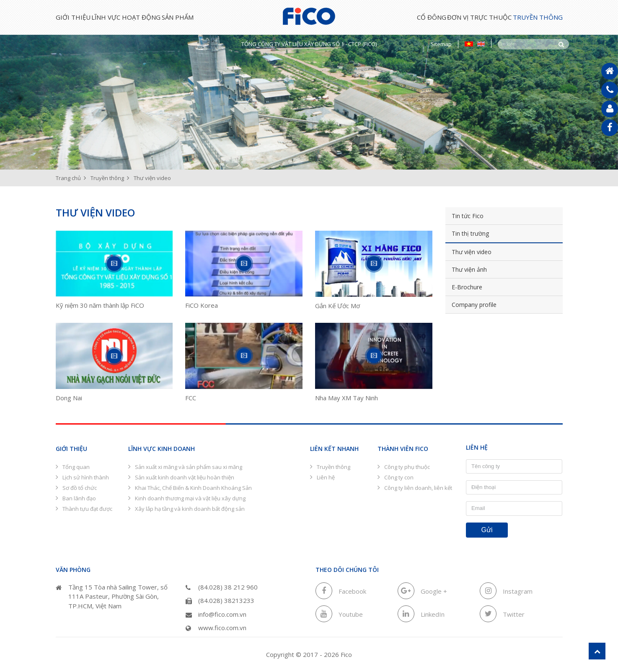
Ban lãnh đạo (79, 498)
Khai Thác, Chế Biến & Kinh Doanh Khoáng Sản (193, 488)
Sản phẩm (217, 17)
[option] (309, 102)
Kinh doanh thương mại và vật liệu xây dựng (190, 498)
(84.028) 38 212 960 (222, 587)
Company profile (484, 305)
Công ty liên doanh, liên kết (418, 488)
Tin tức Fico (477, 216)
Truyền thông (538, 17)
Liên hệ (326, 477)
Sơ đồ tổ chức (80, 488)
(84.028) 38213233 (220, 600)
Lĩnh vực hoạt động (146, 17)
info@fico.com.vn (216, 614)
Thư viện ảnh (479, 269)
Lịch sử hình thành (86, 477)
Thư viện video (481, 252)
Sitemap (441, 44)
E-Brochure (477, 287)
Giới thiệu (73, 17)
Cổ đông (392, 17)
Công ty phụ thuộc (407, 467)
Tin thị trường (480, 233)
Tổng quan (76, 467)
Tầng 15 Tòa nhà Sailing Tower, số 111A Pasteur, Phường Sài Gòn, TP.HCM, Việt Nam (112, 596)
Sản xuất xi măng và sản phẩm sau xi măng (189, 467)
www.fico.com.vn (216, 628)
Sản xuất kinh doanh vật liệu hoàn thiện (185, 477)
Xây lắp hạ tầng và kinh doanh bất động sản (190, 509)
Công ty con (399, 477)
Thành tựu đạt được (87, 509)
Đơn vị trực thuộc (460, 17)
